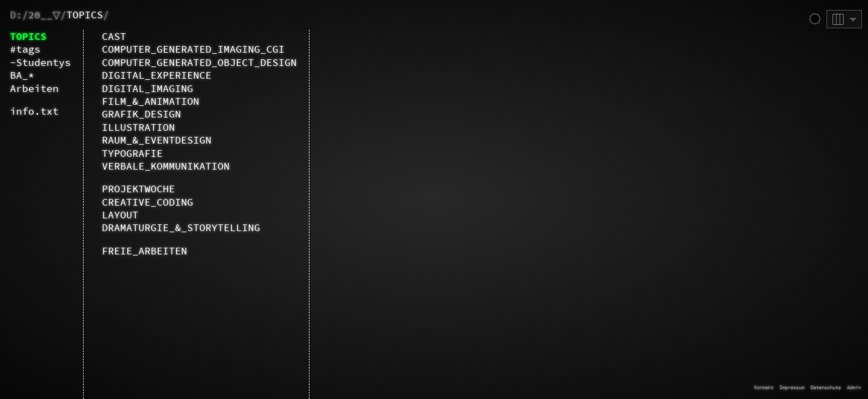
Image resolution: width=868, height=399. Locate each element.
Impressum (792, 387)
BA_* (22, 75)
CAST (114, 36)
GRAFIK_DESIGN (141, 114)
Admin (854, 387)
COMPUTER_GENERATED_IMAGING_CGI (193, 49)
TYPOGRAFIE (132, 153)
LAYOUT (120, 215)
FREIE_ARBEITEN (144, 251)
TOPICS (85, 15)
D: (16, 15)
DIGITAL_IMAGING (148, 88)
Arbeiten (34, 88)
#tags (25, 49)
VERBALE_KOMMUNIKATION (166, 166)
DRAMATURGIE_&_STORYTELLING (181, 227)
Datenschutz (826, 387)
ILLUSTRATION (138, 127)
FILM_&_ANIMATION (151, 101)
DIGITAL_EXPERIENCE (157, 75)
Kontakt (764, 387)
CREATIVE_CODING (148, 202)
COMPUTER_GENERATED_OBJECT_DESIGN (199, 62)
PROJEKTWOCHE (138, 189)
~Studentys (40, 62)
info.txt (34, 111)
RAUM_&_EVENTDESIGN (157, 140)
